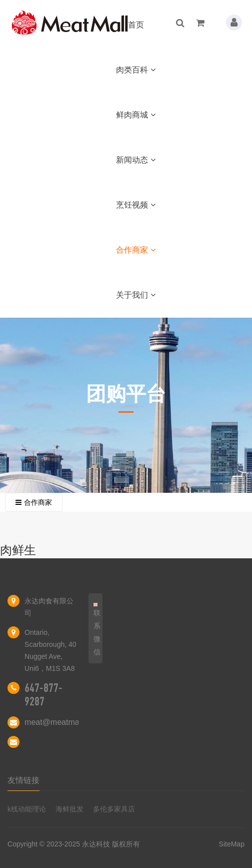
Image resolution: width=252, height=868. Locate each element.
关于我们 (136, 295)
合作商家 (136, 250)
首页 (136, 25)
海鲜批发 (69, 809)
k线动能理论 (27, 809)
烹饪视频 (136, 205)
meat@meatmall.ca (59, 722)
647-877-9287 (43, 695)
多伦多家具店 (114, 809)
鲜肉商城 (136, 115)
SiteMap (232, 844)
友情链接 (23, 780)
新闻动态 (136, 160)
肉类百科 (136, 70)
